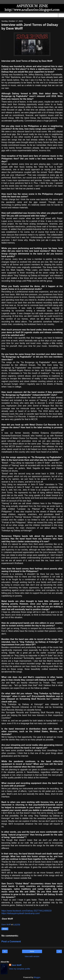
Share (5, 929)
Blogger (37, 977)
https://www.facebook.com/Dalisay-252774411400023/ (27, 911)
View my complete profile (20, 969)
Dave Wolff (17, 965)
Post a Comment (11, 941)
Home (32, 951)
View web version (32, 956)
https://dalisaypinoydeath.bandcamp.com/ (21, 913)
